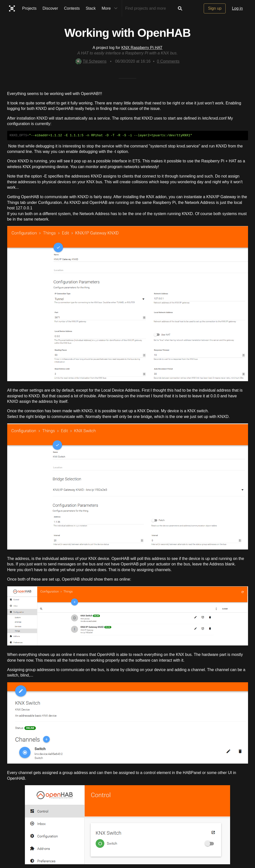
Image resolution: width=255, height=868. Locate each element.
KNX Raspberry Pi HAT (142, 48)
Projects (29, 8)
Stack (91, 8)
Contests (72, 8)
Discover (50, 8)
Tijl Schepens (91, 61)
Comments (168, 61)
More (111, 8)
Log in (237, 8)
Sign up (215, 8)
